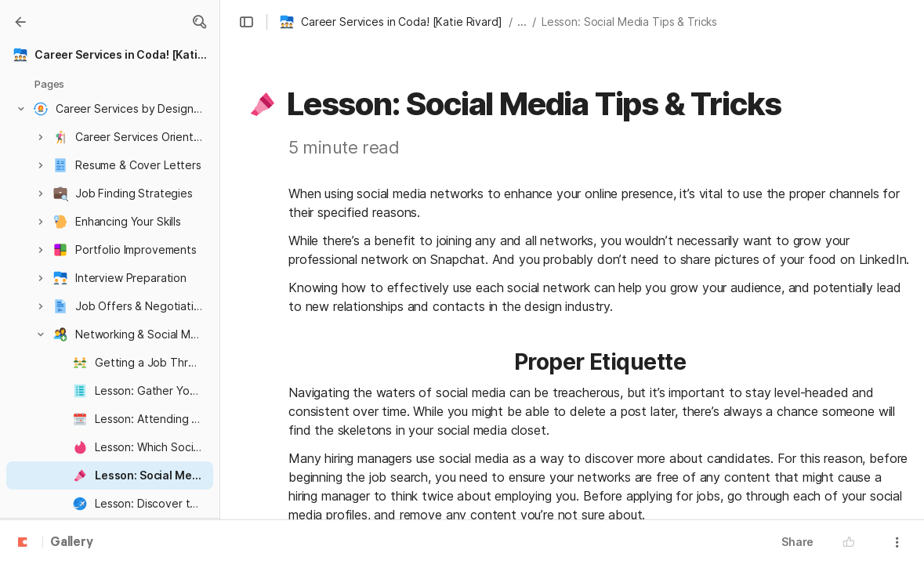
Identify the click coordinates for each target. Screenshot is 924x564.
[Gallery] (20, 22)
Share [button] (797, 542)
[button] (199, 22)
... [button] (522, 22)
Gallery (72, 543)
